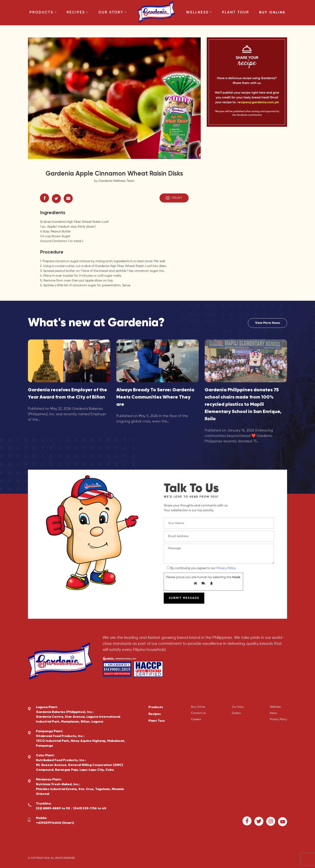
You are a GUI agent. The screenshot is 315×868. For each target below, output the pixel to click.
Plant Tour (236, 12)
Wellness (199, 12)
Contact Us (198, 713)
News (273, 713)
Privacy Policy (226, 568)
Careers (196, 719)
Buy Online (272, 12)
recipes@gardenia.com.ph (258, 102)
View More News (268, 323)
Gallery (236, 713)
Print (174, 198)
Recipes (78, 12)
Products (43, 12)
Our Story (113, 12)
